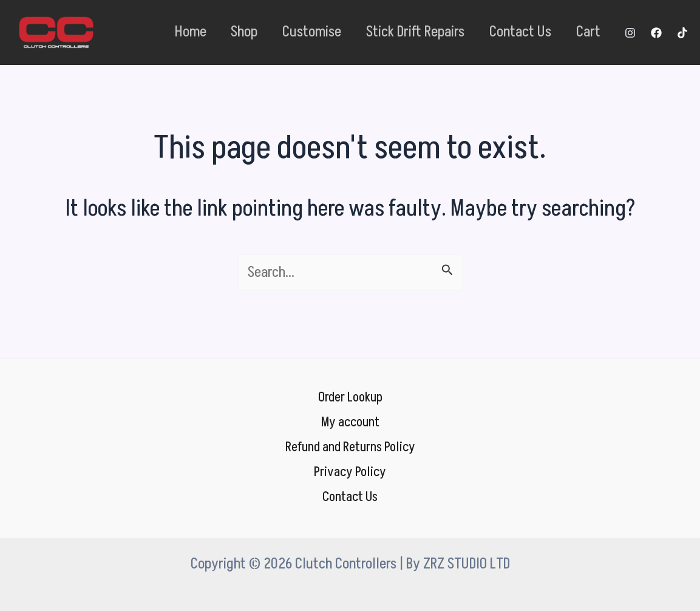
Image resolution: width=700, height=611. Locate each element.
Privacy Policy (350, 471)
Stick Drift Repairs (401, 32)
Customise (292, 32)
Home (160, 32)
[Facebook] (656, 33)
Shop (219, 32)
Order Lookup (350, 393)
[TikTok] (682, 33)
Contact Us (512, 32)
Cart (585, 32)
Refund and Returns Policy (350, 445)
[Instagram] (630, 33)
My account (350, 419)
